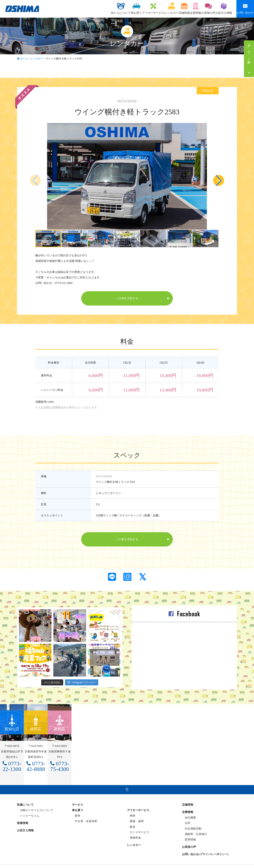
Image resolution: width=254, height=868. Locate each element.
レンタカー (153, 8)
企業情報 (186, 8)
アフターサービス (131, 8)
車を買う (110, 8)
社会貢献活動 (192, 820)
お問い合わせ (245, 9)
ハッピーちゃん (28, 807)
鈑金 (131, 818)
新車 (76, 807)
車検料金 (134, 829)
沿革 (186, 815)
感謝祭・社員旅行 (195, 826)
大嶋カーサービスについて (35, 802)
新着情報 (23, 815)
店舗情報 (170, 8)
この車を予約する (127, 299)
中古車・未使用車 (85, 813)
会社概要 (189, 809)
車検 (131, 807)
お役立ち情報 (222, 8)
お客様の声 (202, 8)
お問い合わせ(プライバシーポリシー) (205, 846)
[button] (219, 180)
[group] (48, 239)
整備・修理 (135, 813)
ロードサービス (138, 824)
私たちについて (91, 8)
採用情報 (189, 831)
